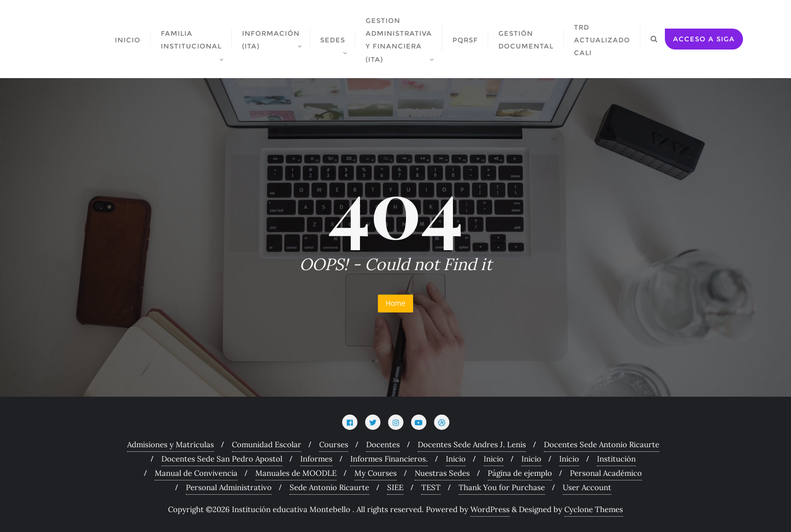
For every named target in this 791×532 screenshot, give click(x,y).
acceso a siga (704, 39)
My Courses (376, 473)
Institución (616, 459)
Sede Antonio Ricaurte (329, 487)
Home (395, 303)
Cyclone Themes (594, 509)
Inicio (456, 459)
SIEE (395, 487)
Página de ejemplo (520, 473)
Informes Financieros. (389, 459)
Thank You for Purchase (502, 487)
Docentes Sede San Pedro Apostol (222, 459)
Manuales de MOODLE (296, 473)
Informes (316, 459)
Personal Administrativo (229, 487)
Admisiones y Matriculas (171, 444)
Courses (334, 444)
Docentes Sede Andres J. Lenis (472, 444)
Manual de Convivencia (196, 473)
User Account (587, 487)
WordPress (490, 509)
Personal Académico (606, 473)
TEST (431, 487)
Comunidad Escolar (267, 444)
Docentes (383, 444)
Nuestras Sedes (442, 473)
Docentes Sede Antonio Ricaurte (602, 444)
